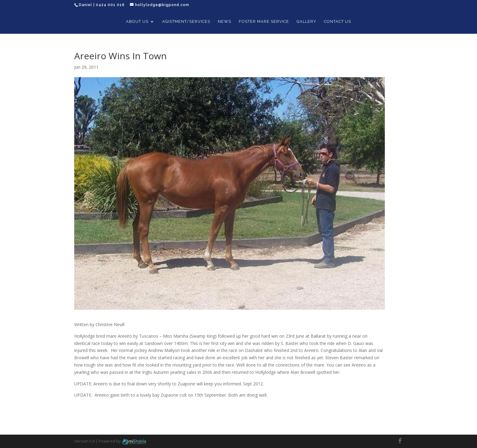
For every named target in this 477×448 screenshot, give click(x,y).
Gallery (306, 22)
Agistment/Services (186, 22)
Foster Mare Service (264, 22)
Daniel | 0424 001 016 (102, 5)
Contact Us (338, 22)
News (225, 22)
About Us (137, 22)
